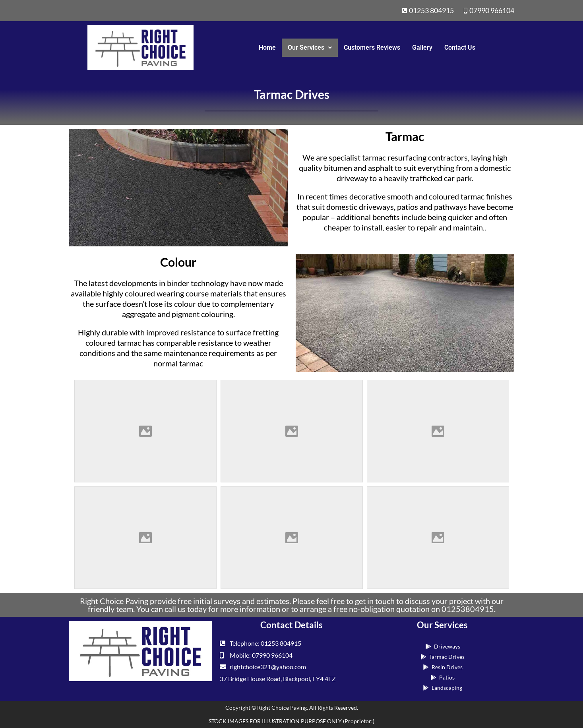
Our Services (310, 47)
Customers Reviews (372, 47)
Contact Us (460, 47)
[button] (310, 48)
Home (267, 47)
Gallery (422, 47)
